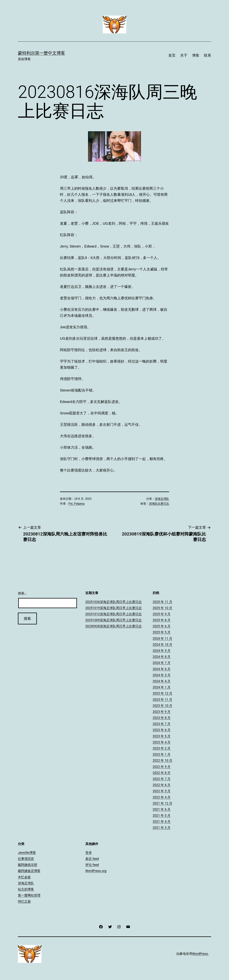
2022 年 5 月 (162, 791)
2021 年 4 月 (162, 821)
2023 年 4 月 (162, 742)
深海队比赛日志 (159, 504)
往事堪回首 (26, 859)
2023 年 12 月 (162, 693)
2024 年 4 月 (162, 681)
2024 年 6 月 (162, 669)
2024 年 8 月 (162, 657)
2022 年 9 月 (162, 767)
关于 (184, 55)
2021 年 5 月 (162, 815)
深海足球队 (162, 499)
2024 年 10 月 (162, 644)
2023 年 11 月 (162, 700)
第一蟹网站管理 (29, 895)
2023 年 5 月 (162, 736)
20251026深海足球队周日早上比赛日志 (114, 602)
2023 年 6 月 (162, 730)
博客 (196, 55)
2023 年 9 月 (162, 712)
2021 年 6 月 (162, 809)
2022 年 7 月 (162, 779)
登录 (89, 853)
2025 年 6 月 (162, 626)
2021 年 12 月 (162, 803)
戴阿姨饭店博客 (29, 871)
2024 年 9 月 (162, 651)
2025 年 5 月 (162, 632)
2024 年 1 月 (162, 687)
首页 (172, 55)
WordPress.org (96, 871)
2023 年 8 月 (162, 718)
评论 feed (92, 865)
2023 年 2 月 (162, 748)
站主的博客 (26, 889)
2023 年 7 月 (162, 724)
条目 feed (92, 859)
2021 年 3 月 (162, 828)
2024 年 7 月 (162, 663)
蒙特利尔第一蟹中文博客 (42, 53)
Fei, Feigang (76, 504)
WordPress (200, 954)
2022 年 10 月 (162, 760)
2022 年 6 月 (162, 785)
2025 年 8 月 (162, 620)
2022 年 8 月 (162, 773)
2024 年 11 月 (162, 638)
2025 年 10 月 (162, 608)
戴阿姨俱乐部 (28, 865)
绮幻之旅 (24, 901)
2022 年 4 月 (162, 797)
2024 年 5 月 (162, 675)
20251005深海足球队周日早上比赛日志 (114, 620)
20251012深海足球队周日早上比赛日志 (114, 614)
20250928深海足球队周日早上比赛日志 (114, 626)
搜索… (22, 593)
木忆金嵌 (24, 877)
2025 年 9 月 (162, 614)
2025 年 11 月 (162, 602)
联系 (208, 55)
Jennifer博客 (27, 853)
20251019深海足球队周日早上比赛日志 (114, 608)
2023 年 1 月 (162, 754)
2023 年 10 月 (162, 706)
